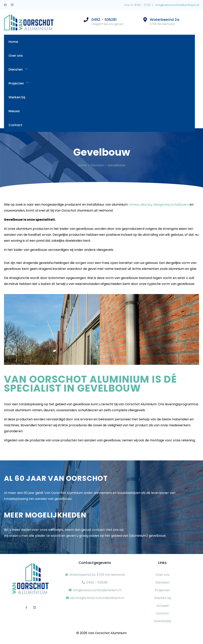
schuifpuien (180, 205)
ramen (134, 205)
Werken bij (17, 97)
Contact (15, 125)
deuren (146, 205)
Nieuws (14, 111)
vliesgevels (161, 205)
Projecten (19, 83)
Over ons (16, 56)
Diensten (18, 69)
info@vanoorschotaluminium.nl (177, 5)
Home (13, 42)
